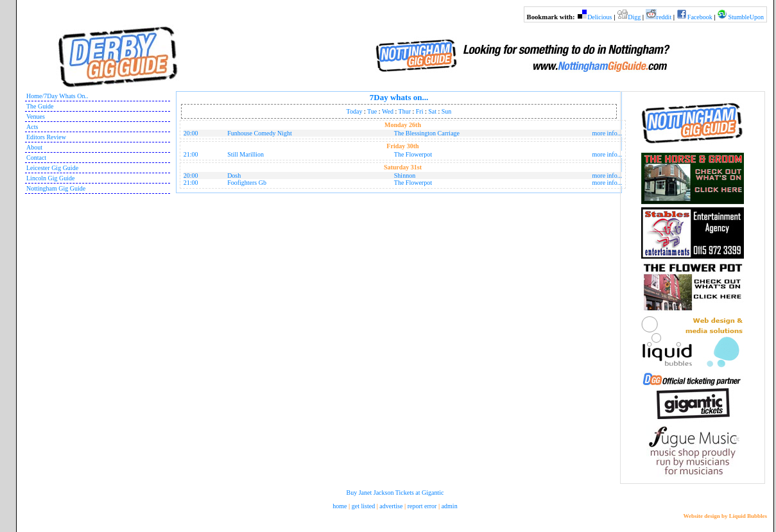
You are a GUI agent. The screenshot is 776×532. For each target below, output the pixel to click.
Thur (405, 111)
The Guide (40, 106)
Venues (36, 116)
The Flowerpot (413, 154)
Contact (36, 158)
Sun (447, 111)
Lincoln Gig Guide (51, 178)
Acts (32, 127)
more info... (608, 133)
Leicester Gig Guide (52, 168)
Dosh (234, 176)
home (340, 506)
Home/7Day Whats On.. (57, 96)
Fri (420, 111)
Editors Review (46, 137)
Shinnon (405, 176)
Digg (634, 17)
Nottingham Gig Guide (56, 188)
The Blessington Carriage (427, 133)
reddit (664, 17)
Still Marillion (246, 154)
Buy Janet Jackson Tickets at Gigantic (395, 493)
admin (450, 506)
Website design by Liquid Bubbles (725, 516)
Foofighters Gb (247, 183)
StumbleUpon (746, 17)
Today (355, 111)
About (34, 147)
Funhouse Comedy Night (260, 133)
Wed (388, 111)
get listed (363, 506)
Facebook (700, 17)
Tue (372, 111)
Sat (432, 111)
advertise (391, 506)
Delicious (599, 17)
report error (422, 506)
